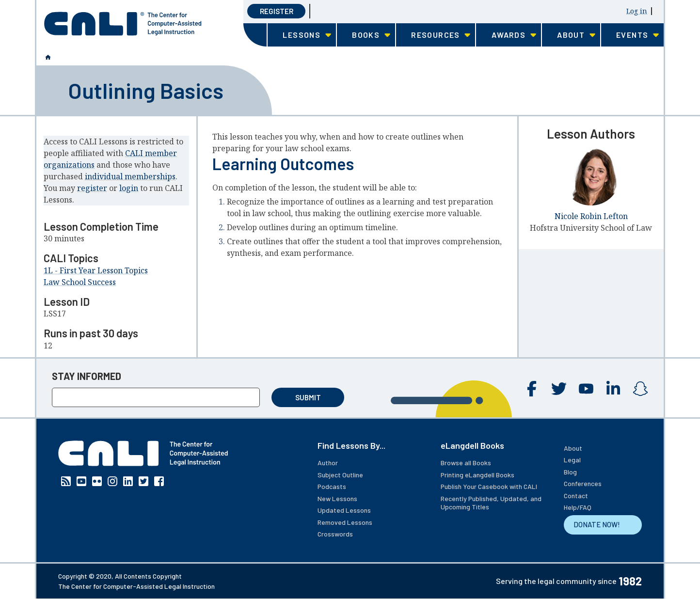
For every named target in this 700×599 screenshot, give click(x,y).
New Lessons (337, 498)
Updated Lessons (344, 510)
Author (328, 463)
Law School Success (80, 282)
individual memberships (130, 176)
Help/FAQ (578, 507)
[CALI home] (123, 24)
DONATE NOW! (597, 524)
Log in (637, 11)
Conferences (583, 483)
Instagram (640, 389)
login (129, 188)
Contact (576, 496)
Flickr (97, 481)
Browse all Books (466, 463)
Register (277, 11)
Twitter (559, 389)
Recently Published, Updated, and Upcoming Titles (491, 503)
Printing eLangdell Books (477, 475)
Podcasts (332, 486)
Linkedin (613, 389)
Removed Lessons (345, 522)
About (573, 448)
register (92, 188)
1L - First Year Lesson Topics (96, 270)
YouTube (586, 389)
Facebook (532, 389)
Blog (570, 472)
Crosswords (335, 534)
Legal (572, 460)
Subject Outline (340, 475)
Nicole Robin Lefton (591, 216)
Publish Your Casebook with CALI (489, 486)
